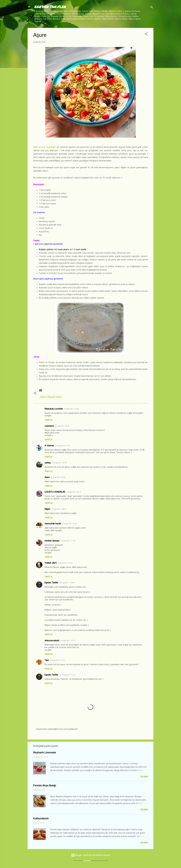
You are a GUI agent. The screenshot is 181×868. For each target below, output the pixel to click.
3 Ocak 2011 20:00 (58, 477)
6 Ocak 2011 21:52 (57, 660)
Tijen (47, 660)
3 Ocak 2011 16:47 (62, 426)
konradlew (87, 861)
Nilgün (47, 509)
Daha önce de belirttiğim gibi (46, 147)
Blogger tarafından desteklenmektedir (91, 855)
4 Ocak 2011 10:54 (70, 524)
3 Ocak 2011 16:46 (71, 409)
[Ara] (152, 8)
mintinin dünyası (52, 541)
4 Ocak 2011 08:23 (59, 509)
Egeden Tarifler (51, 583)
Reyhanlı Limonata (45, 752)
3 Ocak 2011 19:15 (59, 463)
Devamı (144, 777)
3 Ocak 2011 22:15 (74, 492)
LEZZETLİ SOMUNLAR (55, 492)
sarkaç (48, 463)
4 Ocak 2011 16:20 (65, 563)
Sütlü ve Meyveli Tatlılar (51, 397)
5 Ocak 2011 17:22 (68, 641)
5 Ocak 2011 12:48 (67, 583)
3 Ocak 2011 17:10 (63, 446)
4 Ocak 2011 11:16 (68, 541)
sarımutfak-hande (53, 524)
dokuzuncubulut (52, 641)
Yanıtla (49, 420)
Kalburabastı (41, 818)
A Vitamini (49, 446)
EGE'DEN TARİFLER (50, 7)
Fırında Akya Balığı (45, 785)
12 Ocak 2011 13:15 (67, 675)
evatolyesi (49, 426)
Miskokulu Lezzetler (54, 409)
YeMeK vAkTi (51, 563)
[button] (146, 34)
